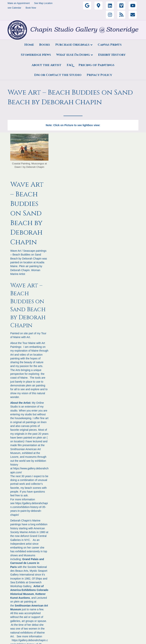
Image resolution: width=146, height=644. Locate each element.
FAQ (70, 65)
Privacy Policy (99, 75)
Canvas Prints (110, 45)
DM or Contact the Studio (58, 75)
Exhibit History (112, 55)
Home (29, 45)
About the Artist (46, 65)
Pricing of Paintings (96, 65)
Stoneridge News (36, 55)
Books (45, 45)
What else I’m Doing (73, 55)
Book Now (31, 8)
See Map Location (43, 3)
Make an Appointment (19, 3)
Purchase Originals (72, 45)
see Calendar (14, 8)
